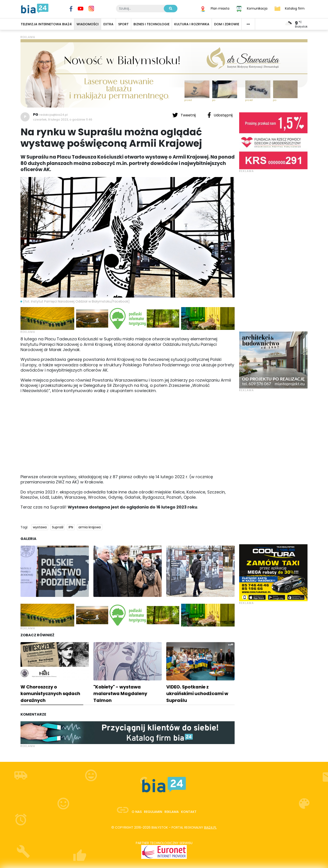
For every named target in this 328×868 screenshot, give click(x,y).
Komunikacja (257, 8)
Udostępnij (220, 115)
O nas (137, 812)
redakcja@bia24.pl (53, 115)
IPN (71, 527)
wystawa (40, 527)
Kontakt (189, 812)
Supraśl (58, 527)
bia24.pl (210, 827)
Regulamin (153, 812)
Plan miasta (220, 8)
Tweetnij (184, 115)
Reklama (172, 812)
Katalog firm (295, 8)
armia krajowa (90, 527)
